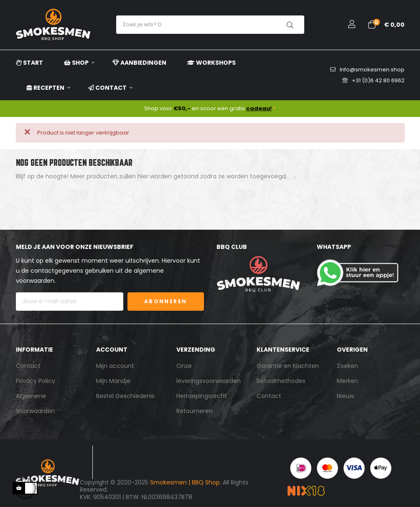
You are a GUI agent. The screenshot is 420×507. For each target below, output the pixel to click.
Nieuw (345, 396)
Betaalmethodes (281, 381)
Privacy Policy (36, 381)
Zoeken (347, 366)
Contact (28, 366)
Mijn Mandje (113, 381)
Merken (347, 381)
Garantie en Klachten (288, 366)
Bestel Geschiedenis (125, 396)
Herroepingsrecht (202, 396)
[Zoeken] (210, 197)
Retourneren (195, 411)
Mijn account (115, 366)
